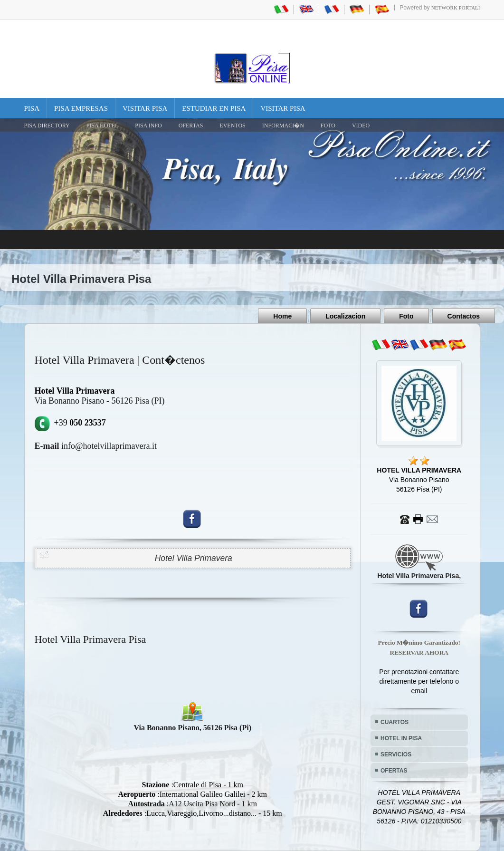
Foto (406, 316)
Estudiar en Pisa (214, 108)
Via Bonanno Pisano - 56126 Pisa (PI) (100, 401)
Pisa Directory (47, 126)
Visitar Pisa (145, 108)
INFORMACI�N (283, 126)
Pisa (32, 108)
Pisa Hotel (103, 126)
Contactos (464, 316)
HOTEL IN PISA (401, 738)
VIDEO (361, 126)
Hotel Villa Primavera (194, 558)
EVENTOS (232, 126)
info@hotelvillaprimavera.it (96, 446)
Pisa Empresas (81, 108)
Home (282, 316)
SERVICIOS (396, 754)
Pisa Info (148, 126)
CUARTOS (395, 722)
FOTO (328, 126)
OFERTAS (191, 126)
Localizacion (345, 316)
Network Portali (456, 8)
